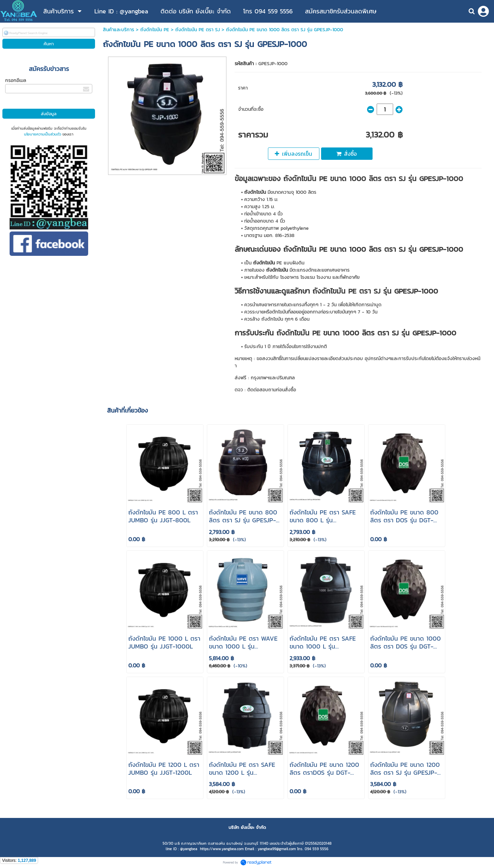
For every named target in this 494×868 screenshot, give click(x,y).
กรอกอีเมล (16, 80)
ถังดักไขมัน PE (155, 30)
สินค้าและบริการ (119, 30)
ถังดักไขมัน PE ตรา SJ (198, 30)
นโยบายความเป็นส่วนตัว (43, 134)
